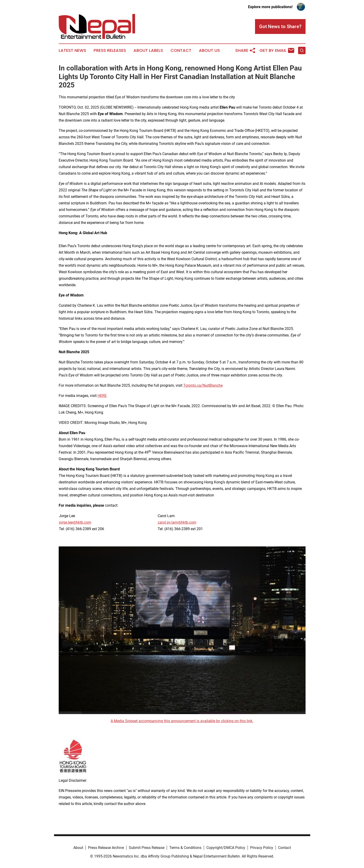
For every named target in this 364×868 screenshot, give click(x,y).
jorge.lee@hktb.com (75, 522)
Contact (181, 50)
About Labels (148, 50)
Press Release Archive (106, 848)
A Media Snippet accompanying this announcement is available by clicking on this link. (182, 721)
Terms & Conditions (185, 848)
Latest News (72, 50)
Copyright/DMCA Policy (226, 848)
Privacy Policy (262, 848)
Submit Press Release (147, 848)
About (78, 848)
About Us (209, 50)
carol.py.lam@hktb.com (177, 522)
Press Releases (110, 50)
